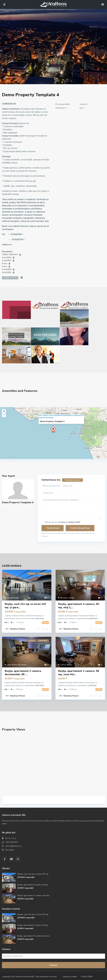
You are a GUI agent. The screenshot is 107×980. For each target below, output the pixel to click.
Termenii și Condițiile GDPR (69, 522)
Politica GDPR (87, 977)
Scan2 (6, 263)
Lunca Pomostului (14, 665)
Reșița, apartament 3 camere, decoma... (34, 896)
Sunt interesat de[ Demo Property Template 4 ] (71, 508)
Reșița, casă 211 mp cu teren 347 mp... (33, 874)
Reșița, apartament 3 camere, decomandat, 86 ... (23, 673)
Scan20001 (8, 260)
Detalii (45, 623)
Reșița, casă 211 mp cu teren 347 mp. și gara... (25, 606)
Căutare (54, 965)
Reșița (16, 598)
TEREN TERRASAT (12, 255)
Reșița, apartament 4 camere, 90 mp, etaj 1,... (79, 606)
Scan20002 (8, 257)
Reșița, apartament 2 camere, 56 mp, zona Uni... (79, 673)
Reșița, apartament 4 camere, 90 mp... (33, 885)
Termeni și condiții (70, 977)
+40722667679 (12, 842)
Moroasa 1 (64, 598)
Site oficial (10, 850)
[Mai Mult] (40, 619)
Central (10, 598)
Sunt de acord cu (62, 522)
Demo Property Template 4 (52, 421)
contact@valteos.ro (13, 846)
